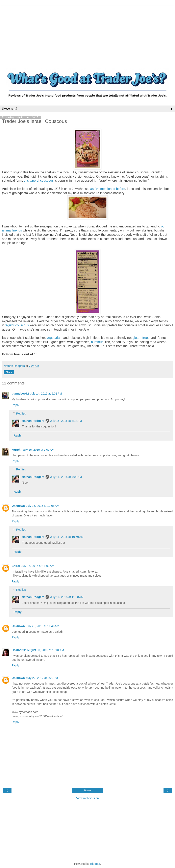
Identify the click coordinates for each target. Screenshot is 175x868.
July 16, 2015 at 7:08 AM (66, 477)
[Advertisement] (87, 34)
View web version (87, 798)
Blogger (95, 864)
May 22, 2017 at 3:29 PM (42, 678)
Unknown (18, 506)
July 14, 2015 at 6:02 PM (46, 394)
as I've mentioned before (108, 189)
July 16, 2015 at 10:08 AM (43, 506)
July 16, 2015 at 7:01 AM (38, 450)
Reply (15, 405)
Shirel (16, 566)
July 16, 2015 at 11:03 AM (37, 566)
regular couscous (17, 325)
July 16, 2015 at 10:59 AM (67, 537)
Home (87, 791)
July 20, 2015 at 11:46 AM (43, 626)
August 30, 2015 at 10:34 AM (46, 650)
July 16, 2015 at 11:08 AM (67, 597)
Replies (21, 414)
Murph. (17, 450)
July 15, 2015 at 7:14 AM (66, 421)
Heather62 (19, 650)
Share (9, 372)
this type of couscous (39, 181)
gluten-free (140, 338)
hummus (97, 342)
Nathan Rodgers (33, 421)
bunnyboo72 (20, 394)
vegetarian (54, 338)
